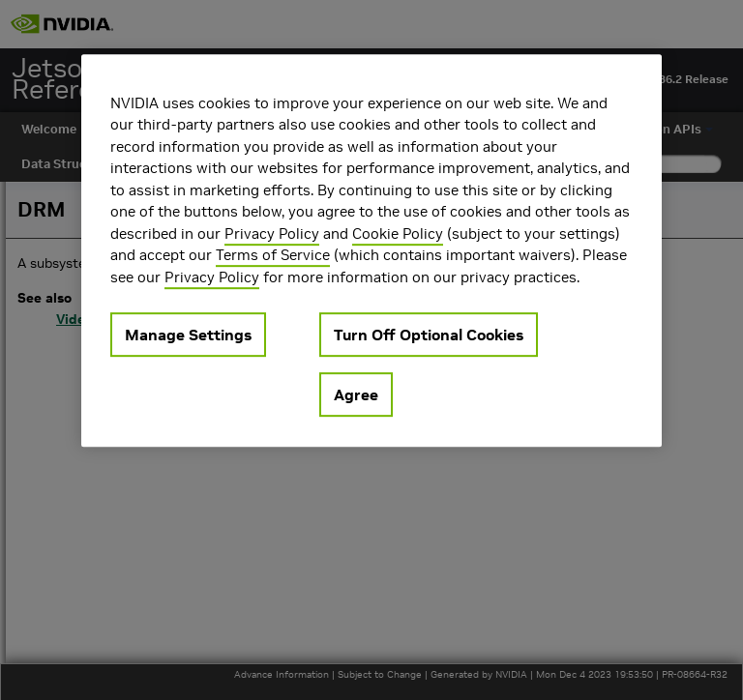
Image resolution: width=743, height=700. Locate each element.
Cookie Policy (398, 233)
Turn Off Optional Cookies (429, 335)
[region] (371, 251)
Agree (356, 394)
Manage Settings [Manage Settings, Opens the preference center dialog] (188, 335)
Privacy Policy (272, 233)
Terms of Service (273, 255)
